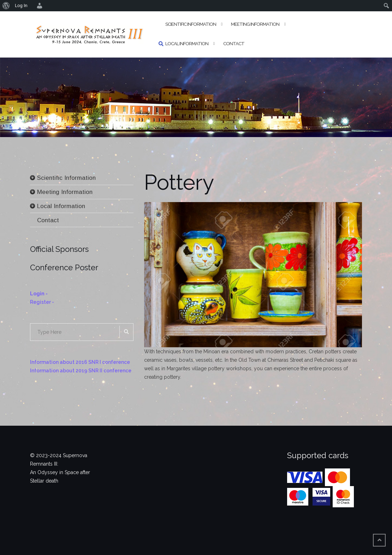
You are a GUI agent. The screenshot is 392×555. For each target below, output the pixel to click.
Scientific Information (191, 24)
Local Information (187, 44)
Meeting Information (255, 24)
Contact (234, 44)
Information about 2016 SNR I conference (80, 362)
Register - (42, 302)
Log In (21, 5)
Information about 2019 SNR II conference (81, 371)
